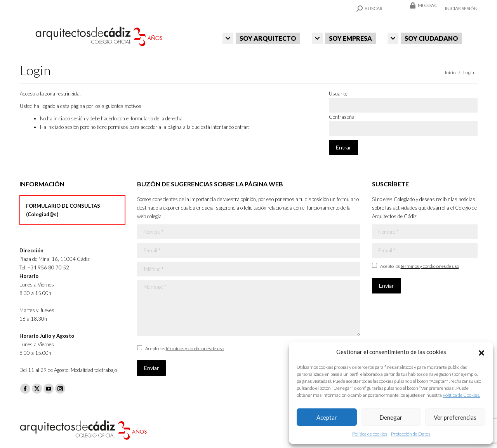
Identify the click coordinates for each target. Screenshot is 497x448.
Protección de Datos (411, 434)
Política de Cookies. (461, 395)
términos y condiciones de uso (195, 348)
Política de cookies (370, 434)
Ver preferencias (455, 417)
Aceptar (327, 417)
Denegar (391, 417)
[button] (481, 352)
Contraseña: (342, 117)
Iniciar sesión (461, 8)
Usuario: (338, 94)
